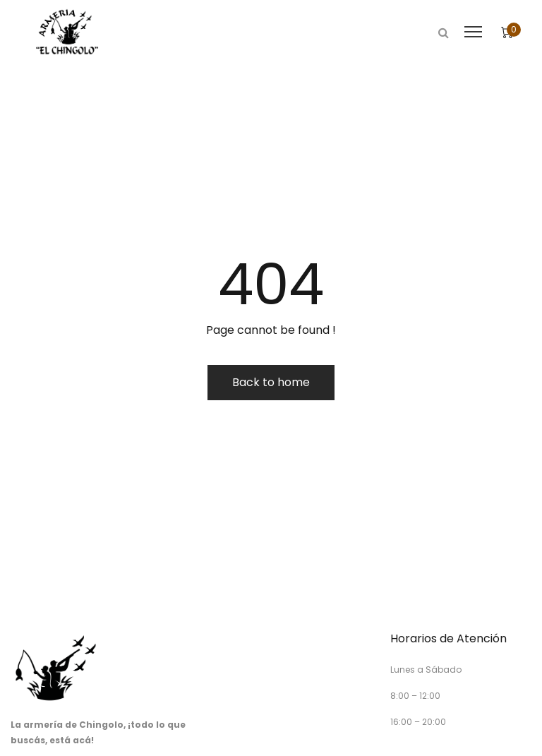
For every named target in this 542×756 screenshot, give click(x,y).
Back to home (271, 382)
